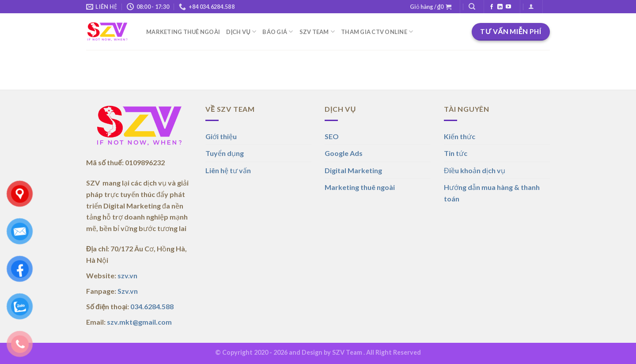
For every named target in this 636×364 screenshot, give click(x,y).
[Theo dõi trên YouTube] (508, 7)
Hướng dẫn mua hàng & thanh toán (492, 193)
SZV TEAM (317, 32)
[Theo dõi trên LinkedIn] (500, 7)
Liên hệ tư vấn (228, 170)
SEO (332, 136)
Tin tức (456, 153)
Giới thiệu (221, 136)
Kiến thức (460, 136)
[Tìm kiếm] (472, 7)
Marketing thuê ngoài (360, 187)
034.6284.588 (152, 306)
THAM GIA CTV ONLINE (377, 32)
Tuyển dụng (225, 153)
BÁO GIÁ (278, 32)
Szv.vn (128, 291)
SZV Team (347, 352)
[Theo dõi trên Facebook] (492, 7)
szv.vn (127, 275)
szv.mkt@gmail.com (139, 322)
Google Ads (344, 153)
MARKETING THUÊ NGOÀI (183, 32)
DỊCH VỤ (241, 32)
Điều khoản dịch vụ (475, 170)
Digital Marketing (353, 170)
